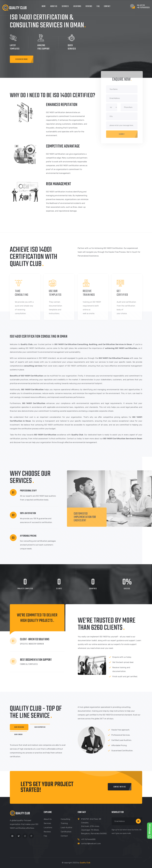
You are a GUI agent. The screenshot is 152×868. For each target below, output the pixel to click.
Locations (77, 6)
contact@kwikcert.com (91, 844)
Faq (45, 836)
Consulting (65, 819)
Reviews (89, 6)
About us (48, 819)
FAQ (98, 6)
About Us (54, 6)
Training (64, 823)
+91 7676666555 (88, 839)
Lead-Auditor (66, 828)
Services (65, 6)
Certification (66, 832)
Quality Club (85, 863)
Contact (107, 6)
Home (44, 6)
